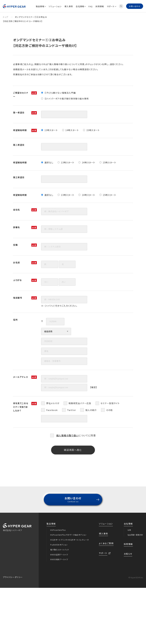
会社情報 (81, 6)
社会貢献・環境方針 (135, 535)
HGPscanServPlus (58, 530)
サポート (111, 6)
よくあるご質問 (106, 543)
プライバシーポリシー (13, 577)
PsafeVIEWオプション (59, 545)
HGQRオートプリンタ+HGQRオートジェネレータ (69, 540)
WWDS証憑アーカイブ (59, 555)
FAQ (91, 6)
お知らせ (128, 554)
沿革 (129, 530)
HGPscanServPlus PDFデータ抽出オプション (68, 535)
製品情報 (41, 6)
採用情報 (100, 6)
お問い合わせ (135, 6)
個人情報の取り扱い (67, 435)
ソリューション (55, 6)
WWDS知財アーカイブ (59, 559)
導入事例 (69, 6)
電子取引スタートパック (60, 550)
